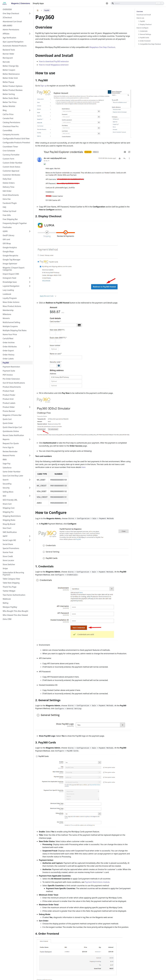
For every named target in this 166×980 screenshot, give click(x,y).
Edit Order (7, 191)
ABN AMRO (7, 26)
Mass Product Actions (12, 306)
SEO (4, 496)
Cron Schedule (9, 151)
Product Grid (8, 399)
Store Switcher (9, 564)
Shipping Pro (8, 512)
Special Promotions (11, 548)
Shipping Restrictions (12, 516)
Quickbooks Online (11, 431)
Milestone (7, 314)
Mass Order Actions (11, 302)
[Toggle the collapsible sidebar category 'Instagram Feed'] (30, 278)
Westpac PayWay (10, 607)
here (84, 467)
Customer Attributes (11, 175)
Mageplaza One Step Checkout (102, 47)
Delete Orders (9, 183)
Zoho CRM (7, 619)
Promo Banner (9, 411)
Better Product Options (13, 86)
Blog (5, 110)
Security (6, 488)
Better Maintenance (11, 74)
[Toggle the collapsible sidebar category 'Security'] (30, 488)
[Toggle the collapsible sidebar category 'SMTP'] (30, 536)
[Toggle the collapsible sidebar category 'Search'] (30, 480)
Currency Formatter (11, 155)
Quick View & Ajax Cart (12, 427)
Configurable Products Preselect (16, 143)
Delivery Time (8, 187)
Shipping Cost (9, 508)
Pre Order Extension (11, 379)
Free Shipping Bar (10, 219)
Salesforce (7, 468)
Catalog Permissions (11, 122)
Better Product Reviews (13, 90)
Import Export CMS (11, 274)
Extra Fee (7, 199)
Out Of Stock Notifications (14, 383)
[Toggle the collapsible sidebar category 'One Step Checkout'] (30, 13)
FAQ (4, 207)
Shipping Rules (9, 520)
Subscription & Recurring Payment (13, 574)
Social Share (8, 544)
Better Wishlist (9, 106)
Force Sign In (8, 447)
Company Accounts (11, 134)
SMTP (5, 536)
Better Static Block (11, 98)
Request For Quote (11, 443)
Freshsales (7, 227)
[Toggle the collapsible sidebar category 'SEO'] (30, 496)
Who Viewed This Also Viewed (15, 615)
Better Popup (8, 82)
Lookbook (7, 294)
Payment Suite (9, 371)
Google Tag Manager (12, 260)
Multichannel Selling (11, 322)
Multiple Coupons (10, 326)
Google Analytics (10, 247)
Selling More (8, 492)
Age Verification (9, 38)
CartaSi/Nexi (8, 338)
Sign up (44, 86)
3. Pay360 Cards (144, 38)
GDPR (5, 231)
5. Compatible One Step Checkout (150, 44)
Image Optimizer (10, 264)
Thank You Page (10, 587)
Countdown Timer (10, 147)
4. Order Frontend (144, 41)
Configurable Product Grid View (16, 139)
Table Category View (11, 579)
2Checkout (7, 17)
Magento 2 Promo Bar (12, 415)
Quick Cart (7, 419)
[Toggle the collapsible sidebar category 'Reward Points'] (30, 455)
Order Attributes (10, 347)
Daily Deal (7, 179)
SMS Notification (10, 532)
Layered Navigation (11, 286)
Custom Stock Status (11, 167)
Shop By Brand (9, 524)
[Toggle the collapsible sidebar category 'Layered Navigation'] (30, 286)
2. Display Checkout (145, 24)
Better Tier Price (10, 102)
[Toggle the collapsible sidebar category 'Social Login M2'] (30, 540)
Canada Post (8, 118)
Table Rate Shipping (11, 583)
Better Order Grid (10, 78)
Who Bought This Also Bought (15, 611)
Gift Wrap (7, 243)
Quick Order (8, 423)
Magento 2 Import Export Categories (14, 269)
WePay (6, 603)
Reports (6, 439)
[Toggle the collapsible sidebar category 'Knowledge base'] (30, 282)
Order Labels (8, 359)
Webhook (7, 599)
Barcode (6, 62)
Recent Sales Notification (13, 435)
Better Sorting (9, 94)
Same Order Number (12, 472)
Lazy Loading (8, 290)
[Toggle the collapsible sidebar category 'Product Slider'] (30, 407)
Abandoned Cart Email (12, 22)
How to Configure (143, 28)
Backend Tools (9, 50)
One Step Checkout (11, 13)
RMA (5, 460)
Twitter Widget (9, 591)
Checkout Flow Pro (11, 126)
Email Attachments (11, 195)
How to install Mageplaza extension (54, 65)
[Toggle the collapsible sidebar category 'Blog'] (30, 110)
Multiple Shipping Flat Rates (15, 330)
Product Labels (9, 403)
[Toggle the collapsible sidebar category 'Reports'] (30, 439)
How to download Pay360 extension (54, 61)
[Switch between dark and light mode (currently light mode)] (107, 3)
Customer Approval (11, 171)
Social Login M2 (9, 540)
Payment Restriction (11, 367)
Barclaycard (8, 58)
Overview (140, 11)
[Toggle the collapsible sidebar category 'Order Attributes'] (30, 347)
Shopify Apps (38, 3)
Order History (8, 355)
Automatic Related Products (15, 46)
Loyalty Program (10, 298)
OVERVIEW (7, 9)
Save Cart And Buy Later (13, 476)
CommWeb (7, 130)
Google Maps (8, 252)
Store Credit (8, 556)
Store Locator (8, 560)
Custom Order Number (13, 163)
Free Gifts (7, 215)
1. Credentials (143, 31)
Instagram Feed (9, 278)
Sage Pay (7, 464)
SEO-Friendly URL (10, 500)
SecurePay (7, 484)
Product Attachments (12, 387)
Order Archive (9, 343)
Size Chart (7, 528)
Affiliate (6, 34)
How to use (140, 18)
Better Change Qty (11, 66)
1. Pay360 (142, 21)
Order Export (8, 351)
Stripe (5, 568)
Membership (8, 310)
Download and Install (144, 15)
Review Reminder (10, 451)
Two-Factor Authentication (14, 595)
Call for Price (8, 114)
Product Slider (9, 407)
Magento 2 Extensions (21, 3)
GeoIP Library (8, 235)
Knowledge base (10, 282)
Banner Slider (8, 54)
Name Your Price (10, 334)
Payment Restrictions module (97, 882)
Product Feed (8, 391)
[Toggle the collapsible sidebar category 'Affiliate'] (30, 34)
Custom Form (8, 159)
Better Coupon (9, 70)
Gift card (6, 239)
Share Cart (7, 504)
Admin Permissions (11, 30)
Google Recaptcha (10, 256)
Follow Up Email (9, 211)
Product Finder (9, 395)
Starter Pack (8, 552)
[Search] (137, 3)
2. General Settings (145, 34)
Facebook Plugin (10, 203)
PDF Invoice (8, 375)
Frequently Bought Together (15, 223)
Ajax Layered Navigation (13, 42)
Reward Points (9, 455)
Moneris (6, 318)
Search (6, 480)
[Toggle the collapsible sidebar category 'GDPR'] (30, 231)
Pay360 (6, 363)
